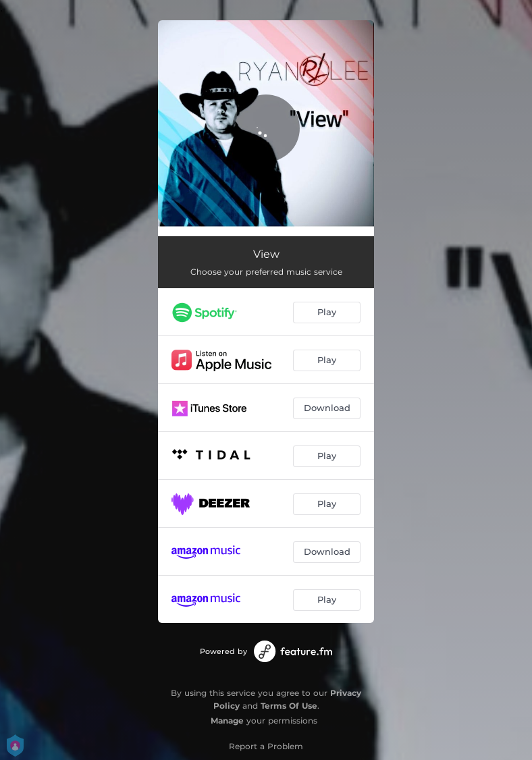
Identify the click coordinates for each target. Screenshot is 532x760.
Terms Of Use (289, 706)
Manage (227, 721)
